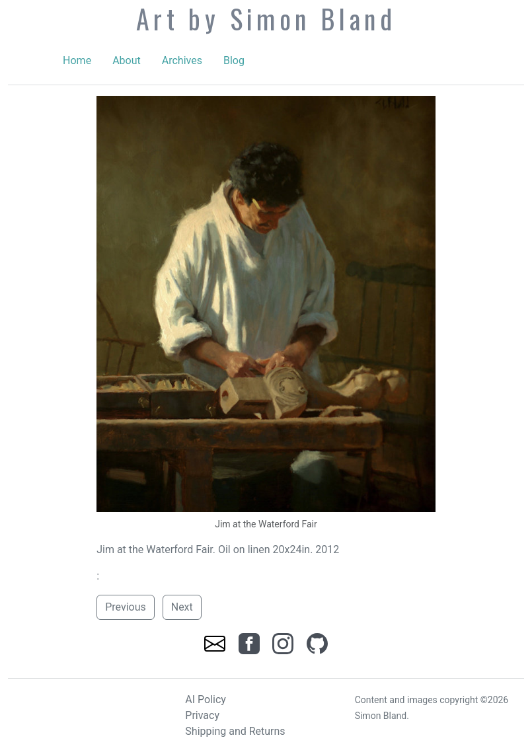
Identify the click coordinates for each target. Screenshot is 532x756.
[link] (216, 643)
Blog (234, 60)
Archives (182, 60)
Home (77, 60)
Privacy (202, 715)
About (127, 60)
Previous (126, 607)
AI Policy (206, 699)
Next (182, 607)
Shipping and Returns (235, 731)
